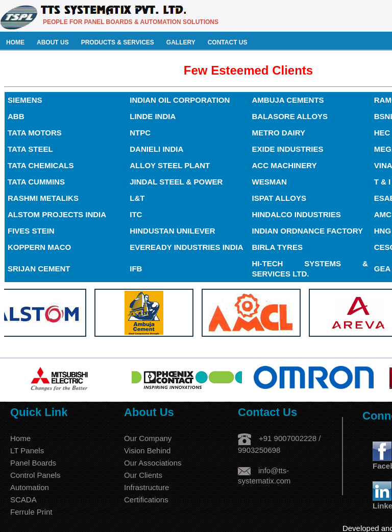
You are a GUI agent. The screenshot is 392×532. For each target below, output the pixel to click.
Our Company (148, 438)
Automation (30, 487)
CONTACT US (228, 42)
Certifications (146, 500)
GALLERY (181, 42)
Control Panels (35, 475)
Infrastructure (146, 487)
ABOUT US (53, 42)
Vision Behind (147, 450)
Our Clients (143, 475)
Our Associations (153, 463)
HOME (15, 42)
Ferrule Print (31, 512)
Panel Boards (33, 463)
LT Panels (27, 450)
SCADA (23, 500)
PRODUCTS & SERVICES (118, 42)
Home (20, 438)
